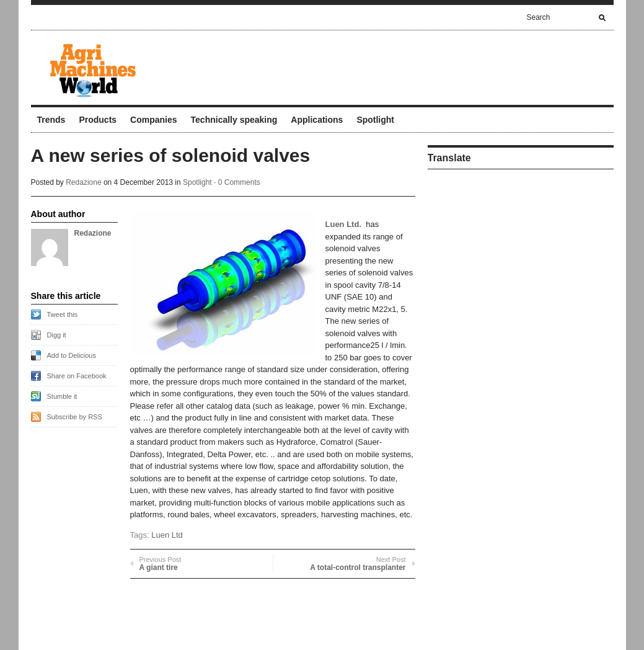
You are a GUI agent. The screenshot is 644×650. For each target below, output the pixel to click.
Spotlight (375, 120)
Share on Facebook (77, 376)
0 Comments (239, 182)
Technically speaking (234, 120)
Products (98, 120)
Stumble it (62, 396)
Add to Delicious (72, 355)
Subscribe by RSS (75, 417)
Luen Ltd (167, 535)
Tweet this (63, 314)
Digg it (57, 335)
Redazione (83, 182)
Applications (317, 120)
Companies (153, 120)
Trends (51, 120)
